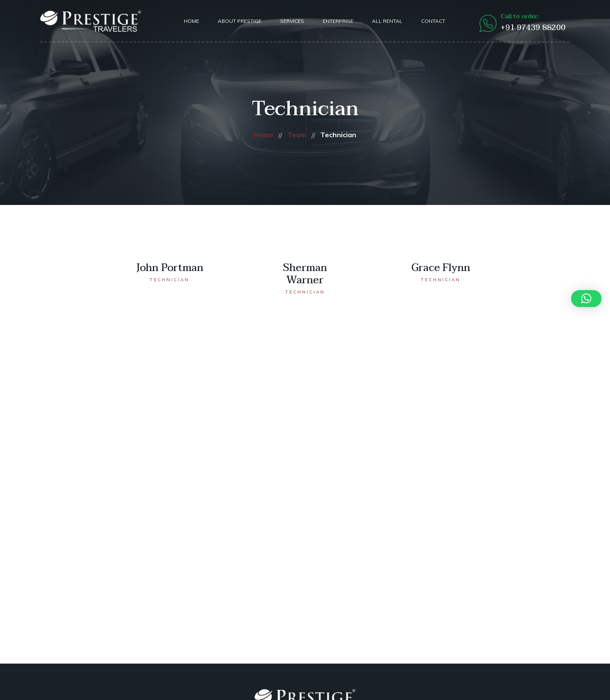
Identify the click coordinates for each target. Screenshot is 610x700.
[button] (586, 299)
